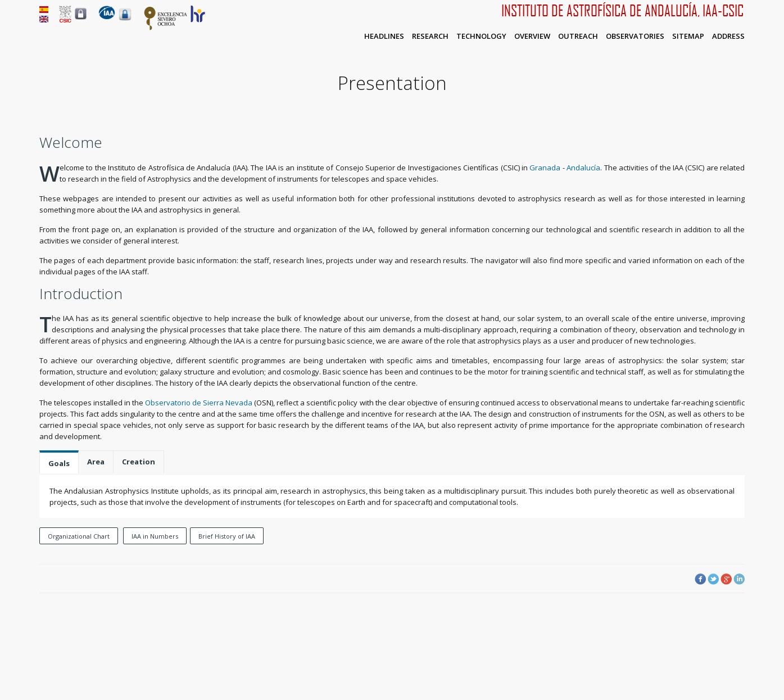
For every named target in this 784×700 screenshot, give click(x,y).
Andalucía (583, 168)
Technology (481, 36)
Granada (545, 168)
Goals (59, 463)
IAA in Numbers (155, 536)
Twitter (713, 579)
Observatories (635, 36)
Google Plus (726, 579)
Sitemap (688, 36)
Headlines (384, 36)
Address (728, 36)
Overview (532, 36)
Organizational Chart (79, 536)
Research (430, 36)
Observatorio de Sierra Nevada (199, 403)
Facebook (700, 579)
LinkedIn (739, 579)
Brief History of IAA (227, 536)
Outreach (578, 36)
